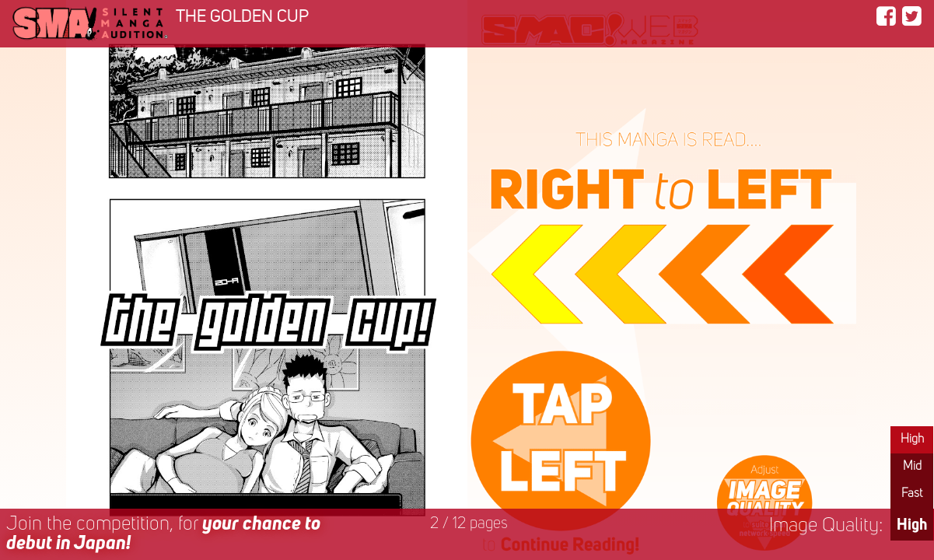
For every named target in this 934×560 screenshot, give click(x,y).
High (912, 439)
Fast (912, 494)
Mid (912, 467)
